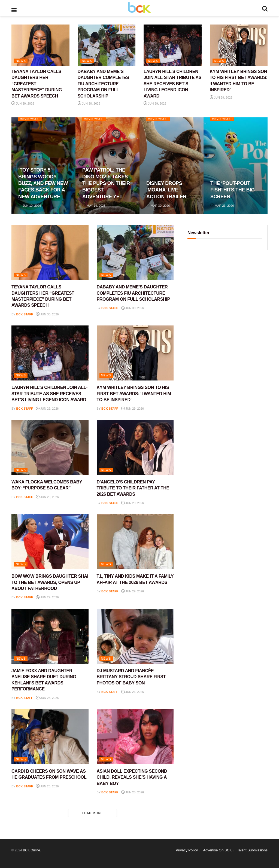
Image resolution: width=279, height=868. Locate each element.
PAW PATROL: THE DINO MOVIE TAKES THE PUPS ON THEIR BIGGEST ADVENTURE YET (106, 183)
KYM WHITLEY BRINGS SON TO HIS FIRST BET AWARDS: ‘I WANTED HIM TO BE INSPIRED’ (134, 394)
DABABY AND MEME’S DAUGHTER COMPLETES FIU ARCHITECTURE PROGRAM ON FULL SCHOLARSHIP (103, 84)
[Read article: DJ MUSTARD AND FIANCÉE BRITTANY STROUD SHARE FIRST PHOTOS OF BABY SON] (135, 636)
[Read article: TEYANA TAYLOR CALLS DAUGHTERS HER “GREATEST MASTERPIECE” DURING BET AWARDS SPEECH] (40, 45)
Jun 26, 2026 (133, 692)
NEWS (21, 61)
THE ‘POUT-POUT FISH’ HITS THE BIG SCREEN (233, 190)
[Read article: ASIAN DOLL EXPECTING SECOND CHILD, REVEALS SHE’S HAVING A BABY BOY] (135, 737)
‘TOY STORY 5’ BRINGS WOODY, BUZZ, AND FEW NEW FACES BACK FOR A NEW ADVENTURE (43, 183)
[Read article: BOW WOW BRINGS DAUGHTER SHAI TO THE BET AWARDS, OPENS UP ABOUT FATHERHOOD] (50, 542)
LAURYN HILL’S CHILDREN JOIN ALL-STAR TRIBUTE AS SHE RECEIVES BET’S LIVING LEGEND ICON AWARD (172, 84)
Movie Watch (32, 119)
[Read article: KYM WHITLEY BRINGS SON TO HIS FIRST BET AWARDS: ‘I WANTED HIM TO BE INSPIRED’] (239, 45)
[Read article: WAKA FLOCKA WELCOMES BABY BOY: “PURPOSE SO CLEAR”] (50, 447)
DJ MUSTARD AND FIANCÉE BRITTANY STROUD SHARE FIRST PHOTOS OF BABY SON (131, 677)
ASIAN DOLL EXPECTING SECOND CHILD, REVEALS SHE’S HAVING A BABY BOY (132, 777)
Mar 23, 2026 (222, 206)
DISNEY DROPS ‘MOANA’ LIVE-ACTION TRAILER (166, 190)
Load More (93, 813)
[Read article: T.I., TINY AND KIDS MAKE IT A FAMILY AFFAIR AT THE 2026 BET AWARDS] (135, 542)
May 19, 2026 (94, 206)
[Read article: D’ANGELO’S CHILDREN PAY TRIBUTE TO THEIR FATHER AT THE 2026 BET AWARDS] (135, 447)
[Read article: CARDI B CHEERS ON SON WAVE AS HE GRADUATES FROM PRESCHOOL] (50, 737)
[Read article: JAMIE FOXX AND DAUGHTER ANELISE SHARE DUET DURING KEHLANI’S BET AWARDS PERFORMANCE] (50, 636)
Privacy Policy (187, 850)
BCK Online (31, 850)
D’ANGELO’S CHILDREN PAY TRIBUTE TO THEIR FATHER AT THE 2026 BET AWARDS (133, 488)
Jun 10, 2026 (30, 206)
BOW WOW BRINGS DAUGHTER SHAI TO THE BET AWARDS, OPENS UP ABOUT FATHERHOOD (50, 582)
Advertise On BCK (217, 850)
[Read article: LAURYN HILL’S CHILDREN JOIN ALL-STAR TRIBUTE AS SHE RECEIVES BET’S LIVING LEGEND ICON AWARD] (173, 45)
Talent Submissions (252, 850)
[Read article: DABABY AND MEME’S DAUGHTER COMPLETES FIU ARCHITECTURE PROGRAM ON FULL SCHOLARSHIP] (107, 45)
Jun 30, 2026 (23, 103)
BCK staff (25, 314)
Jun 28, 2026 (47, 698)
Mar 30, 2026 (158, 206)
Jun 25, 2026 (47, 786)
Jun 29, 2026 (155, 103)
